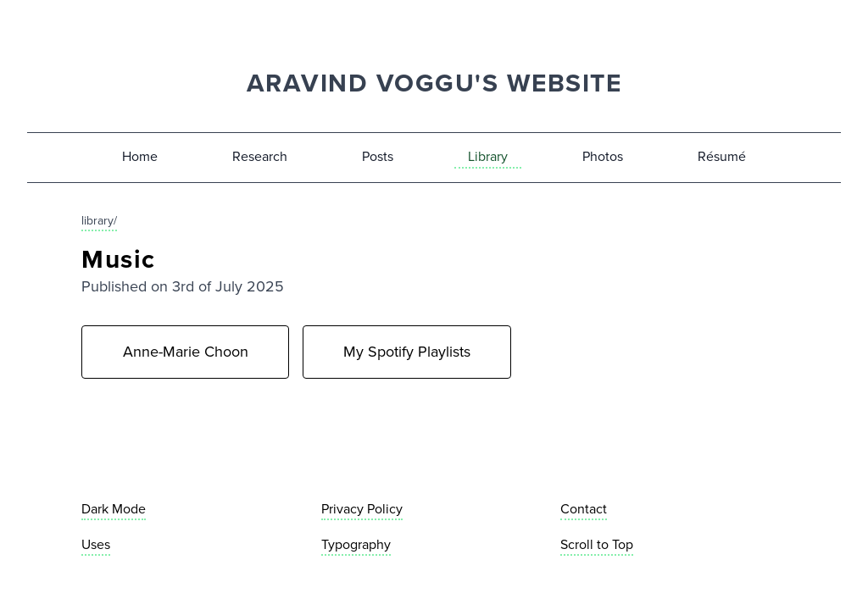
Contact (584, 509)
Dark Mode (114, 509)
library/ (99, 221)
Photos (603, 156)
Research (260, 156)
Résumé (722, 156)
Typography (356, 544)
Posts (378, 156)
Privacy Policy (362, 509)
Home (140, 156)
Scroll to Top (597, 544)
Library (488, 156)
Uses (96, 544)
